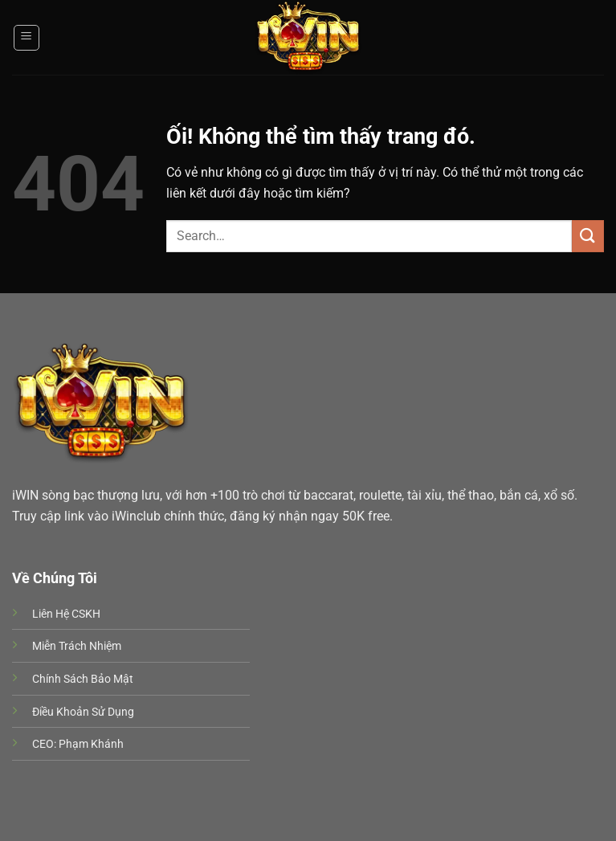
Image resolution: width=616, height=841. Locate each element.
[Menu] (27, 38)
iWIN (25, 495)
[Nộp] (588, 236)
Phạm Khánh (91, 744)
